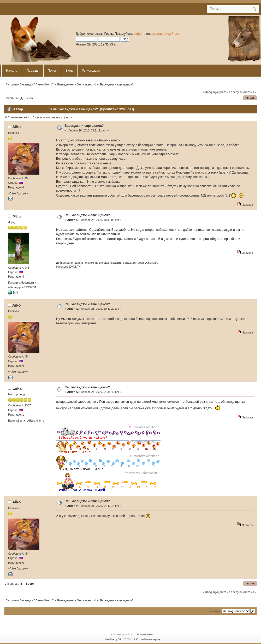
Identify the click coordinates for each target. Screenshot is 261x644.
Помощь (32, 71)
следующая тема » (244, 92)
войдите (140, 34)
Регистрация (91, 71)
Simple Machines (145, 635)
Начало (12, 71)
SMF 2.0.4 (116, 635)
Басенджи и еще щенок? (84, 126)
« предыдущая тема (216, 92)
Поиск (52, 71)
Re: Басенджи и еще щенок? (87, 215)
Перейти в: (215, 611)
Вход (69, 71)
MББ (17, 216)
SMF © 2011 (129, 635)
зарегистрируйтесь (166, 34)
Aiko (16, 127)
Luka (17, 388)
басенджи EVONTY (68, 267)
